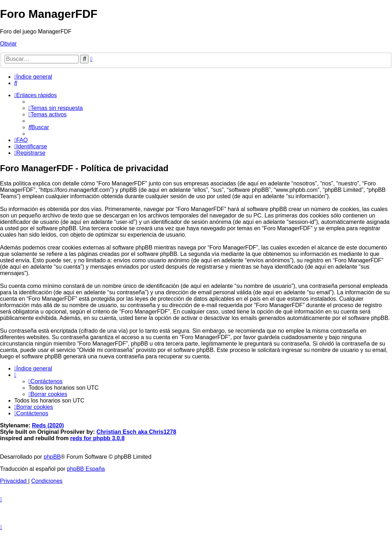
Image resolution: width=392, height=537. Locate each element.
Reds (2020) (48, 425)
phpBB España (86, 469)
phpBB (52, 457)
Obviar (8, 44)
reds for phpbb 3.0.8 (97, 438)
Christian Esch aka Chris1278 (136, 432)
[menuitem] (16, 83)
